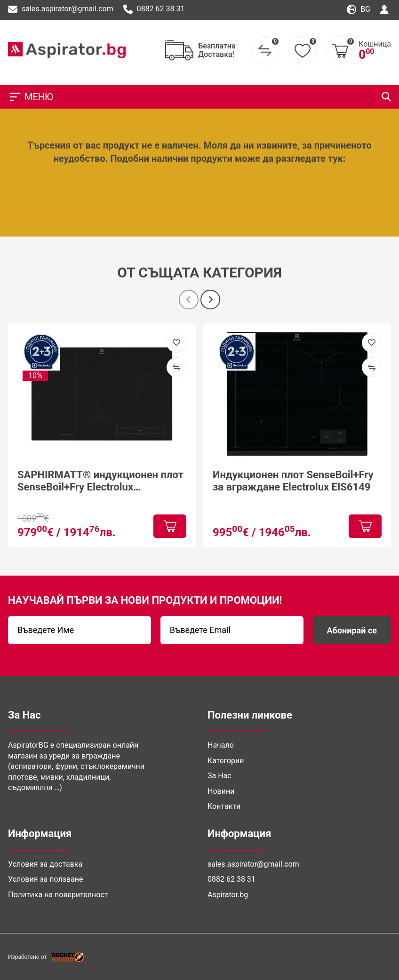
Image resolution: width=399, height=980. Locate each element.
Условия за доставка (45, 864)
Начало (221, 745)
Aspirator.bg (228, 895)
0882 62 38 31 (154, 9)
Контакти (224, 806)
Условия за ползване (45, 879)
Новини (221, 791)
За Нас (219, 776)
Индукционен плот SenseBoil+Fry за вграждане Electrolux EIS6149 (293, 481)
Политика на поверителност (58, 895)
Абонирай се (352, 630)
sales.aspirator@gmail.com (61, 9)
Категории (226, 761)
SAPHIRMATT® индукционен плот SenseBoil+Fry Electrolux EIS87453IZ (100, 481)
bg (359, 10)
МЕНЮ (31, 97)
